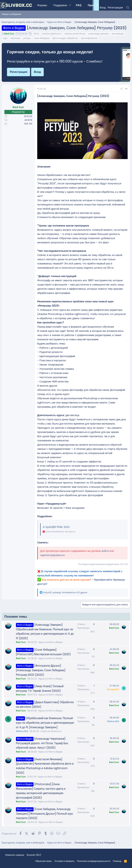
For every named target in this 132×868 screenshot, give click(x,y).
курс (5, 38)
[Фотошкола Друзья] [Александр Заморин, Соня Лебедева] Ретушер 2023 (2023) (41, 670)
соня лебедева (42, 38)
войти (105, 551)
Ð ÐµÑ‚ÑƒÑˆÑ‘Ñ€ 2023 (56, 527)
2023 (36, 34)
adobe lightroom (52, 34)
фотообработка (89, 38)
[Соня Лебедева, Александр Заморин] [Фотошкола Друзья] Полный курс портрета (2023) (44, 814)
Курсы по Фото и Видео (51, 642)
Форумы (42, 5)
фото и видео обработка (65, 38)
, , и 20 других (65, 592)
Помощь (117, 861)
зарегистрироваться (52, 555)
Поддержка (60, 5)
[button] (70, 5)
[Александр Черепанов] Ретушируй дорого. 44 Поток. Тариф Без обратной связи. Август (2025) (42, 743)
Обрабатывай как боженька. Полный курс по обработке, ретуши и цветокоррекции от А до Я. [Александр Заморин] (45, 723)
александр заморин (99, 34)
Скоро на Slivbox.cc (51, 731)
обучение (15, 38)
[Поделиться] (121, 89)
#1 (126, 89)
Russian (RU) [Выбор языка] (34, 855)
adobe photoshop (75, 34)
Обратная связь (44, 861)
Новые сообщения (11, 14)
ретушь (27, 38)
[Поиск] (128, 8)
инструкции (118, 34)
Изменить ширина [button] (15, 855)
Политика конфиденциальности (94, 861)
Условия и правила (64, 861)
